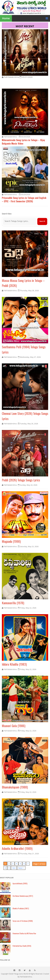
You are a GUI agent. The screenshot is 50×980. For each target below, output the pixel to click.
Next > (21, 868)
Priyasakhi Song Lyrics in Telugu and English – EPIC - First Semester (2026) (24, 200)
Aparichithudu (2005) (20, 883)
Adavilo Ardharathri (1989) (17, 848)
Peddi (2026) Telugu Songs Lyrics (21, 480)
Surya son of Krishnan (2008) (23, 921)
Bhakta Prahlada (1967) (21, 908)
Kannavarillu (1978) (13, 603)
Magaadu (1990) (11, 541)
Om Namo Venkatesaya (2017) (23, 896)
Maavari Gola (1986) (14, 726)
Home (6, 18)
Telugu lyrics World (21, 974)
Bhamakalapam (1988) (15, 787)
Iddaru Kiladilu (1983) (14, 664)
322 (14, 868)
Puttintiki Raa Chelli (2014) (22, 946)
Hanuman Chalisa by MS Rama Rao (24, 933)
